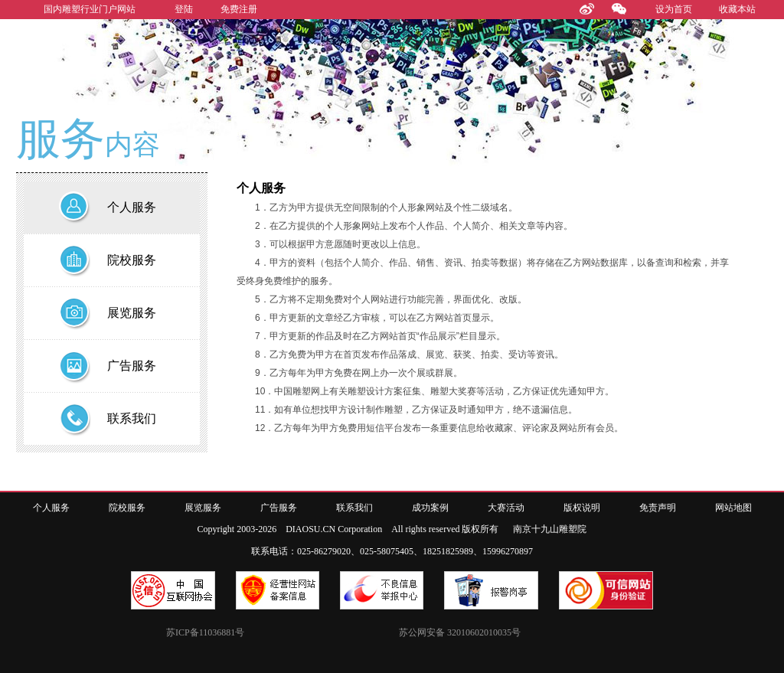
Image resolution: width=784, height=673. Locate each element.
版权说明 (582, 508)
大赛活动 (506, 508)
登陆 (184, 9)
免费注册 (239, 9)
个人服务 (51, 508)
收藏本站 (737, 9)
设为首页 (674, 9)
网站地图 (733, 508)
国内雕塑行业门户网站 (90, 9)
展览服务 (203, 508)
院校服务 (127, 508)
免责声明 (658, 508)
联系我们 (354, 508)
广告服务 (279, 508)
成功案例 (430, 508)
